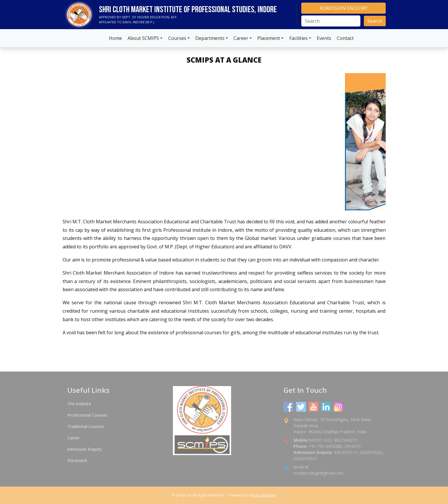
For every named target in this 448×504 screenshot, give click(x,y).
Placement (269, 38)
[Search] (331, 21)
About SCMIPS (143, 38)
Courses (177, 38)
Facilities (299, 38)
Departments (210, 38)
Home (115, 38)
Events (324, 38)
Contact (345, 38)
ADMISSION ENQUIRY (343, 8)
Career (241, 38)
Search (375, 21)
